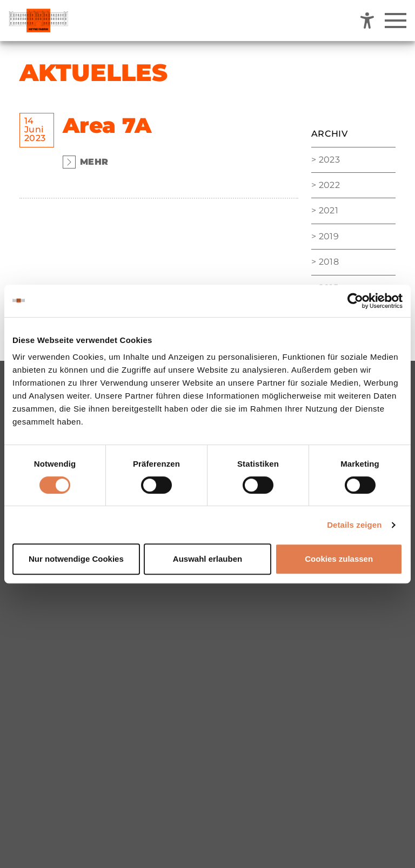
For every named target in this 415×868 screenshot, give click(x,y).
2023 (329, 160)
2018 (329, 262)
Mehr (85, 162)
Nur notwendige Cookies (76, 559)
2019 (329, 236)
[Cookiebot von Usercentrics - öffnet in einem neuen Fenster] (355, 301)
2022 (329, 185)
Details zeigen (354, 525)
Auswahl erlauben (207, 559)
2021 (329, 210)
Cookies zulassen (339, 559)
